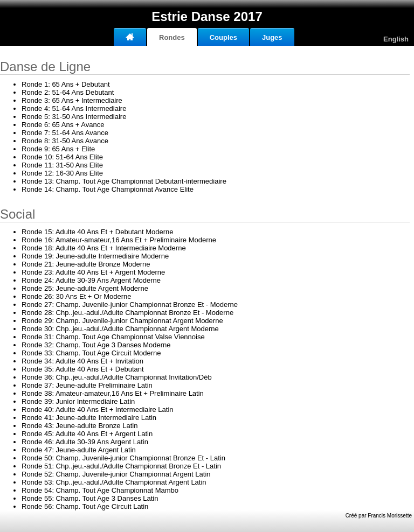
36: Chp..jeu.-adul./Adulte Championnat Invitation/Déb (117, 377)
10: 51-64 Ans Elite (62, 157)
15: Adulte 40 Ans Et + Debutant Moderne (98, 232)
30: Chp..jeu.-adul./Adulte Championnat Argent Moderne (120, 329)
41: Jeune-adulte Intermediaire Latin (89, 418)
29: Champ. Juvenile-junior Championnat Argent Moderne (122, 321)
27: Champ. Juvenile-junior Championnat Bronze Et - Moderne (130, 304)
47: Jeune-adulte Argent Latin (79, 450)
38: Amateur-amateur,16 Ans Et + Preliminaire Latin (113, 393)
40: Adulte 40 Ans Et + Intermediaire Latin (98, 409)
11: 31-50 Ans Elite (62, 165)
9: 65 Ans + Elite (58, 149)
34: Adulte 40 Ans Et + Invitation (82, 361)
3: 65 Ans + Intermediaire (72, 100)
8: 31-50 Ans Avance (65, 141)
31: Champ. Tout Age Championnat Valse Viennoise (113, 337)
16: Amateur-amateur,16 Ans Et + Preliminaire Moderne (119, 240)
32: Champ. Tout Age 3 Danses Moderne (96, 345)
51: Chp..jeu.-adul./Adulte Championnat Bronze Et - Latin (121, 466)
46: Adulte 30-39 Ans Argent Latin (85, 442)
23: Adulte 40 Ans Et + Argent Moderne (93, 272)
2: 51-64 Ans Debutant (68, 92)
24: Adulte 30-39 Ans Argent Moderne (91, 280)
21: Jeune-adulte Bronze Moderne (86, 264)
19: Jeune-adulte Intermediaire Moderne (95, 256)
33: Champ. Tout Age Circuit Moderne (91, 353)
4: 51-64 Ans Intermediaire (74, 108)
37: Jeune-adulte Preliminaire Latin (87, 385)
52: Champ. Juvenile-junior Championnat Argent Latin (116, 474)
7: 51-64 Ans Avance (65, 133)
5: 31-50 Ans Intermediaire (74, 117)
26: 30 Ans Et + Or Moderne (76, 296)
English (396, 39)
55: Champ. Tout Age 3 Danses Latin (90, 498)
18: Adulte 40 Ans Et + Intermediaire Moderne (104, 248)
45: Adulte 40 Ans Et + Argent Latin (87, 434)
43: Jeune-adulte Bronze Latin (80, 426)
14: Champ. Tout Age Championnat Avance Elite (108, 189)
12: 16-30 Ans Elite (62, 173)
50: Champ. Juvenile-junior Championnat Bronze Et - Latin (123, 458)
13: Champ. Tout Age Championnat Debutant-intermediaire (124, 181)
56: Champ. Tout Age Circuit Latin (85, 506)
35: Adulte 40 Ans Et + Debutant (83, 369)
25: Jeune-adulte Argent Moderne (85, 288)
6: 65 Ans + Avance (63, 125)
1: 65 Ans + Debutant (66, 84)
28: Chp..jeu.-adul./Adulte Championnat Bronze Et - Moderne (127, 313)
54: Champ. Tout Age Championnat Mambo (100, 490)
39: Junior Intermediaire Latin (78, 401)
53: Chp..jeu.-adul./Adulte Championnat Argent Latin (114, 482)
